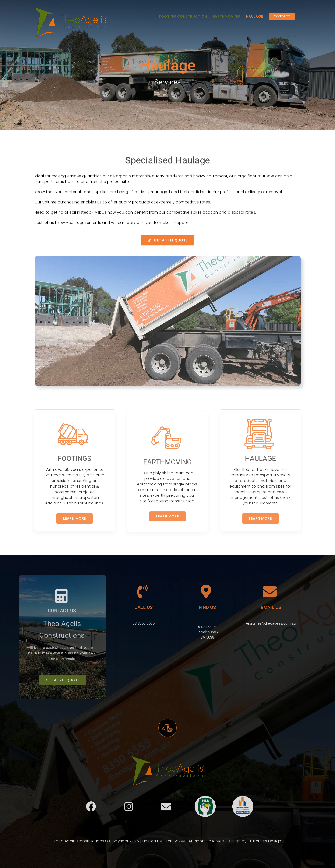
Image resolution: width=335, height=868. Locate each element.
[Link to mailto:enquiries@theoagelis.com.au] (267, 592)
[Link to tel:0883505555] (140, 592)
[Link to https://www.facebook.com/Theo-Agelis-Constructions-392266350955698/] (91, 809)
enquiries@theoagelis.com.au (269, 623)
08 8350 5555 (141, 623)
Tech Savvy (174, 843)
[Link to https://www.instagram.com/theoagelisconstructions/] (129, 809)
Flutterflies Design (264, 843)
